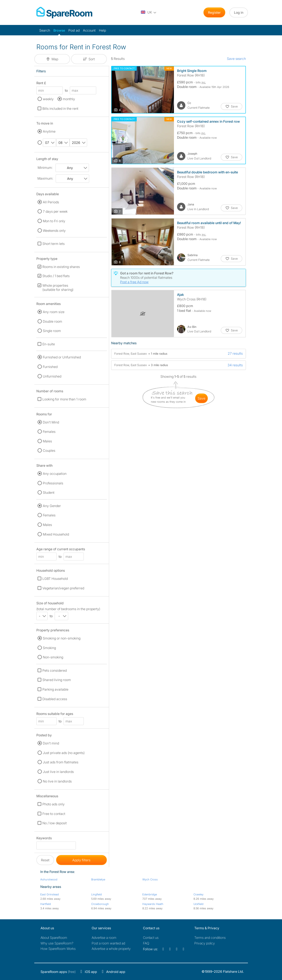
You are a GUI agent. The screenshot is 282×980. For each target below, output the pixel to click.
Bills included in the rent (60, 109)
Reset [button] (45, 860)
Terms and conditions (210, 938)
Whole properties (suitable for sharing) (58, 288)
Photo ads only (54, 804)
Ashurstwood (49, 879)
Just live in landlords (58, 772)
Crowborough (100, 904)
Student (49, 492)
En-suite (49, 344)
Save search (236, 59)
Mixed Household (56, 534)
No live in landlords (57, 781)
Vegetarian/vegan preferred (63, 588)
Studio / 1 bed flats (56, 276)
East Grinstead (50, 894)
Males (47, 441)
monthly (69, 99)
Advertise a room (104, 938)
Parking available (55, 689)
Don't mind (51, 743)
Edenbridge (150, 894)
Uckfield (198, 904)
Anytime (49, 131)
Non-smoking (53, 657)
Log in (239, 12)
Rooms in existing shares (61, 267)
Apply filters (81, 860)
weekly (48, 99)
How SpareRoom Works (58, 949)
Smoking (49, 648)
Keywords (44, 839)
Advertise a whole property (111, 949)
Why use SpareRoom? (57, 943)
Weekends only (54, 231)
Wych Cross (150, 879)
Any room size (54, 312)
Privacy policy (205, 943)
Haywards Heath (153, 904)
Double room (52, 321)
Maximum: (45, 178)
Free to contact (54, 814)
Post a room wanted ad (108, 943)
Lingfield (97, 894)
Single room (52, 331)
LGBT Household (55, 579)
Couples (49, 451)
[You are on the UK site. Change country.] (149, 12)
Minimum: (45, 168)
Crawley (198, 894)
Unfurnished (52, 376)
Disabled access (55, 699)
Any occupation (55, 474)
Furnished (50, 367)
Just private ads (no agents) (64, 753)
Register (214, 12)
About (54, 938)
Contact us (151, 938)
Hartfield (46, 904)
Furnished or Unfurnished (62, 357)
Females (49, 432)
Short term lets (54, 244)
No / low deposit (55, 823)
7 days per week (55, 211)
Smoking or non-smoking (62, 638)
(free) (58, 972)
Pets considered (55, 670)
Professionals (53, 483)
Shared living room (57, 680)
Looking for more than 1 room (64, 399)
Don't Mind (51, 422)
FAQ (146, 943)
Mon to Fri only (54, 221)
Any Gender (52, 506)
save (201, 398)
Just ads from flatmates (61, 762)
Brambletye (98, 879)
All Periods (51, 202)
